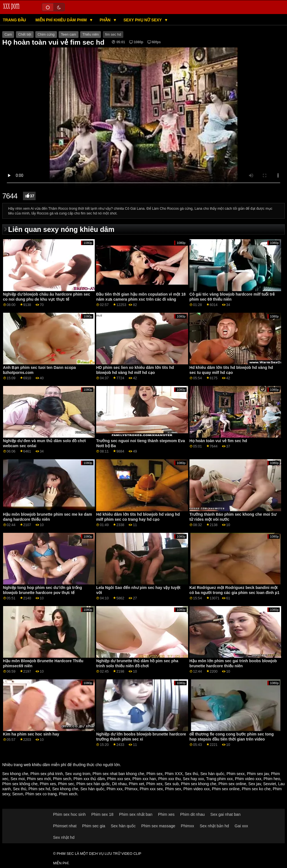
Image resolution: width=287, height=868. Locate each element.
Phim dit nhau (193, 814)
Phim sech (62, 779)
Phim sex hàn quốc (93, 784)
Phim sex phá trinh (47, 774)
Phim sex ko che (256, 789)
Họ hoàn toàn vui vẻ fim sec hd (218, 441)
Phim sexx (236, 774)
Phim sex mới (39, 779)
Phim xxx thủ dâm (89, 779)
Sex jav (255, 784)
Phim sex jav (258, 774)
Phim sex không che (20, 784)
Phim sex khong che (199, 784)
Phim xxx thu (169, 779)
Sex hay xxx (193, 779)
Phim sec (66, 784)
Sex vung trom (78, 774)
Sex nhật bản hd (214, 826)
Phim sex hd (39, 789)
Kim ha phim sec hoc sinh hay (31, 734)
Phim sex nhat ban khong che (118, 774)
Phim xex (154, 784)
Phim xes (48, 784)
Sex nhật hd (64, 837)
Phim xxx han (144, 779)
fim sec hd (113, 35)
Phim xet (136, 784)
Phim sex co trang (41, 794)
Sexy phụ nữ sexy (143, 20)
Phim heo (272, 779)
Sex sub (172, 784)
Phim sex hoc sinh (69, 814)
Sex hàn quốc (212, 774)
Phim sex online (232, 784)
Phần (106, 20)
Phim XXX (174, 774)
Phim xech (68, 794)
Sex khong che (15, 774)
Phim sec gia (94, 826)
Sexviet (270, 784)
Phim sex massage (158, 826)
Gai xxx (241, 826)
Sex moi (18, 779)
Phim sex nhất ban (136, 814)
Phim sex (154, 774)
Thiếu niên (91, 35)
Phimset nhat (65, 826)
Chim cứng (46, 35)
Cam (8, 35)
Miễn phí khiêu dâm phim (62, 20)
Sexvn (18, 794)
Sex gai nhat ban (226, 814)
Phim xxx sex (119, 779)
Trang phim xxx (219, 779)
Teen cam (68, 35)
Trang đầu (14, 20)
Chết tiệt (25, 35)
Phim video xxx (248, 779)
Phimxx (131, 789)
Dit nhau (119, 784)
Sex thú (191, 774)
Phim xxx (114, 789)
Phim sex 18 (102, 814)
